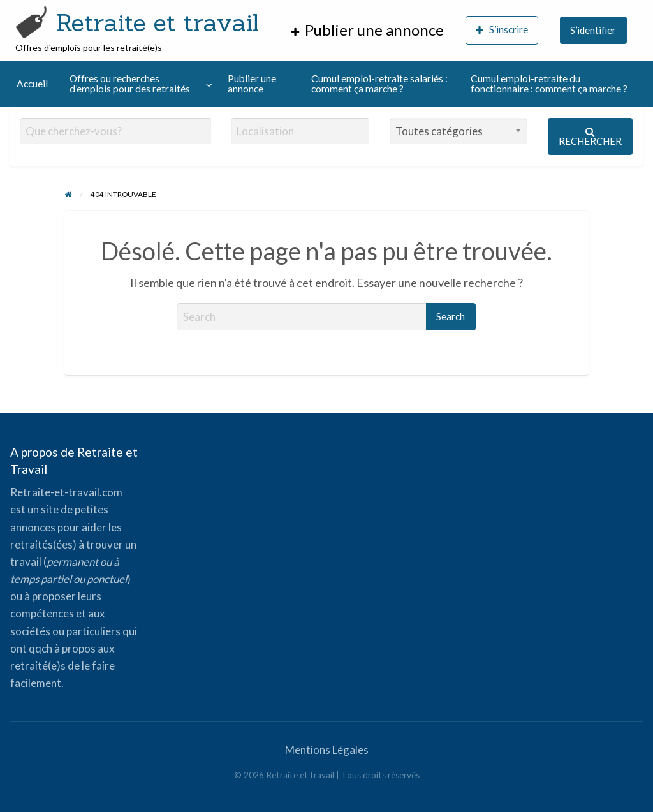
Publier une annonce (252, 84)
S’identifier (593, 30)
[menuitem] (368, 30)
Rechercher (590, 137)
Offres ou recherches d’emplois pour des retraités (130, 84)
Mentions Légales (327, 750)
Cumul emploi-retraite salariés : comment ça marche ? (379, 84)
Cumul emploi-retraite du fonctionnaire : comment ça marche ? (549, 84)
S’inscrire (502, 30)
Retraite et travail (157, 22)
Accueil (32, 84)
